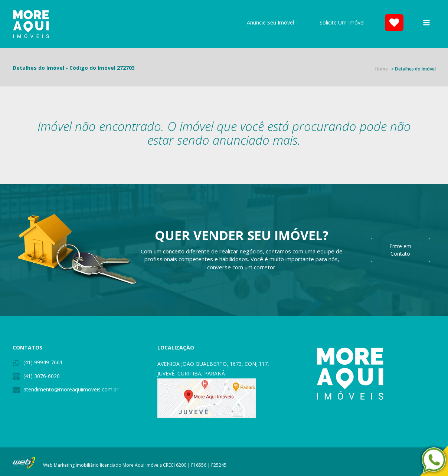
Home (382, 69)
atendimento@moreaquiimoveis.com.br (71, 389)
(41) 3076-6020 (42, 376)
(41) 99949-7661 (43, 362)
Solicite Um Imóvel (342, 22)
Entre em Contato (400, 250)
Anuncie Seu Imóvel (270, 22)
